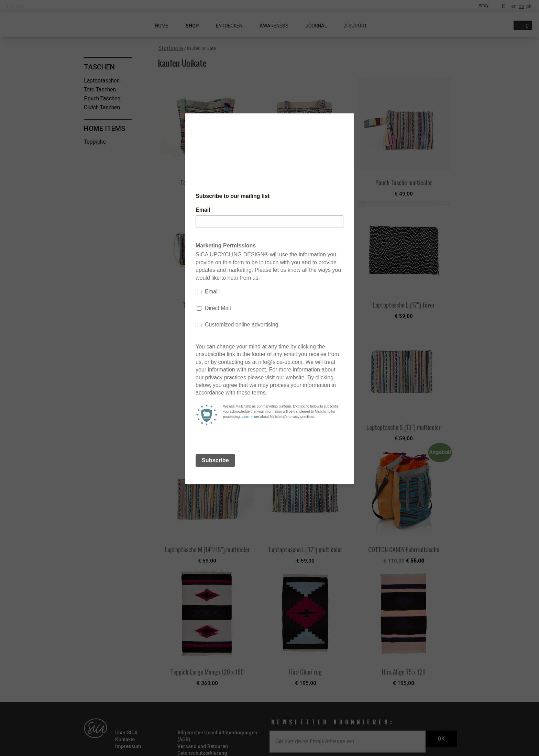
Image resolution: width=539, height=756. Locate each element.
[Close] (352, 115)
